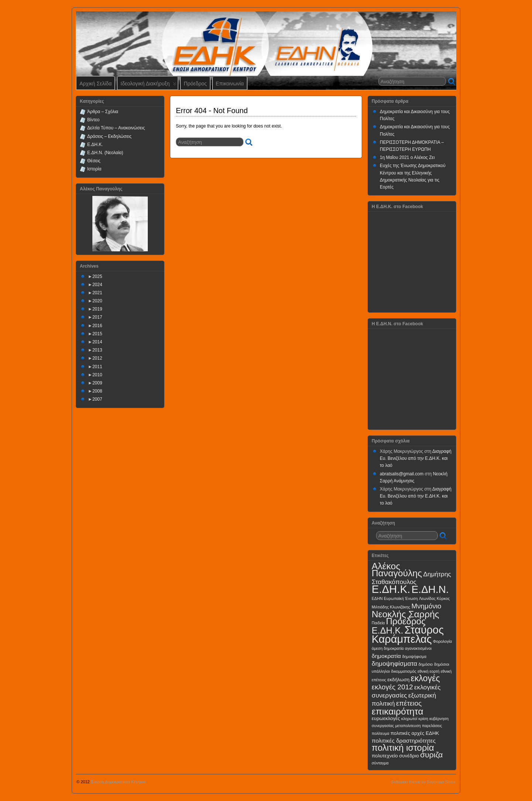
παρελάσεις (432, 726)
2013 (97, 350)
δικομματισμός (404, 671)
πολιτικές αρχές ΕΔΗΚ (415, 733)
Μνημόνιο (426, 606)
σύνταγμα (380, 763)
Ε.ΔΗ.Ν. (430, 589)
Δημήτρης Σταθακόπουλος (411, 578)
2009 (97, 383)
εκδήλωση (399, 680)
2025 (97, 276)
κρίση (423, 719)
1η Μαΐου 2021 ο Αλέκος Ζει (407, 157)
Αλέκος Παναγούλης (397, 570)
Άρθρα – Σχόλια (103, 112)
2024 (97, 285)
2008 (97, 391)
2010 (97, 375)
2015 (97, 334)
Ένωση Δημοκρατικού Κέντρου (119, 782)
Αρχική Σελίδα (96, 84)
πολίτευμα (381, 733)
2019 (97, 309)
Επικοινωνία (230, 84)
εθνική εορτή (428, 671)
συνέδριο (409, 756)
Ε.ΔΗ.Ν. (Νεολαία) (105, 153)
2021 (97, 293)
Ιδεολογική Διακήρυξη (148, 85)
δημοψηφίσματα (394, 663)
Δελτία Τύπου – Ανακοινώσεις (116, 128)
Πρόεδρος (195, 84)
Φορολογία (442, 641)
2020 (97, 301)
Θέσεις (94, 161)
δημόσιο (426, 664)
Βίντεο (93, 120)
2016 (97, 326)
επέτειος (409, 703)
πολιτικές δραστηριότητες (404, 741)
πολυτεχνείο (385, 756)
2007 (97, 399)
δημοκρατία (386, 656)
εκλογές (425, 678)
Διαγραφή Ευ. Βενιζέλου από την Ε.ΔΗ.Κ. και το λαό (416, 458)
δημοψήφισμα (414, 656)
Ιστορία (94, 169)
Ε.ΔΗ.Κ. (95, 145)
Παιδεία (378, 623)
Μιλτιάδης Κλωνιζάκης (391, 607)
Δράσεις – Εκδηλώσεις (109, 136)
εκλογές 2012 (392, 687)
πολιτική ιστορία (403, 748)
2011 (97, 367)
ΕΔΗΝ (377, 598)
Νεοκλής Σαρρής (405, 614)
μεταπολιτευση (408, 726)
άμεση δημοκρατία (388, 648)
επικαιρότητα (398, 711)
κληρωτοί (409, 719)
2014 (97, 342)
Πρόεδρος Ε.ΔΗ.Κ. (399, 626)
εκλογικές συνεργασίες (406, 691)
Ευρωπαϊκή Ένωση (401, 598)
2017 (97, 317)
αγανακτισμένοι (418, 648)
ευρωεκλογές (386, 718)
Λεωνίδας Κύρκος (434, 598)
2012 (97, 358)
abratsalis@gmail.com (402, 474)
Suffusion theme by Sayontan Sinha (423, 782)
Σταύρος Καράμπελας (408, 634)
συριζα (431, 755)
